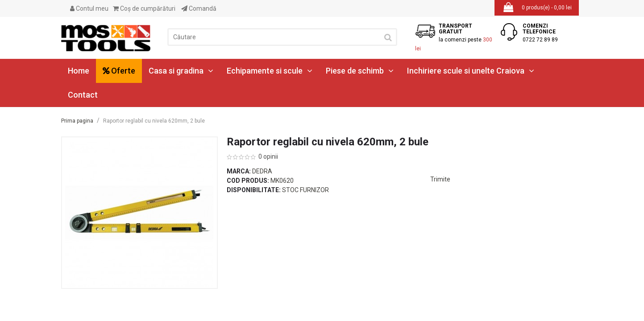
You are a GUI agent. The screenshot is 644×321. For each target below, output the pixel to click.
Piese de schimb (360, 71)
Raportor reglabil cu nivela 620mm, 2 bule (154, 121)
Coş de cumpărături (144, 8)
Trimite (440, 179)
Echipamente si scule (270, 71)
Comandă (199, 8)
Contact (83, 95)
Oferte (119, 71)
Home (79, 71)
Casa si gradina (181, 71)
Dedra (262, 171)
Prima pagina (77, 121)
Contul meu (89, 8)
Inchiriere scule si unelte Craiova (471, 71)
